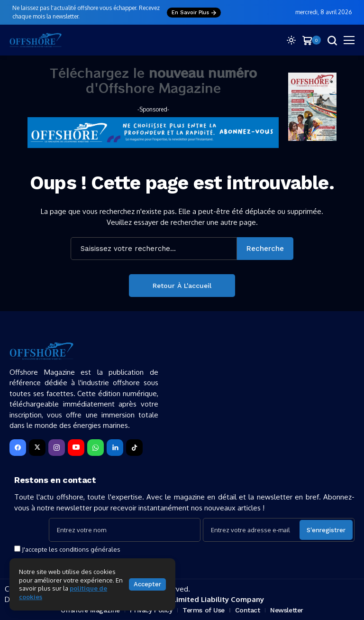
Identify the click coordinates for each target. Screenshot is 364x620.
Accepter (147, 584)
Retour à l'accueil (182, 286)
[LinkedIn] (115, 448)
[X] (37, 448)
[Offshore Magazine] (36, 40)
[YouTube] (76, 448)
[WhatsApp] (96, 448)
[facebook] (18, 448)
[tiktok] (134, 448)
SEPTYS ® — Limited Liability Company (195, 599)
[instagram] (57, 448)
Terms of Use (204, 610)
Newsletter (287, 610)
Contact (248, 610)
